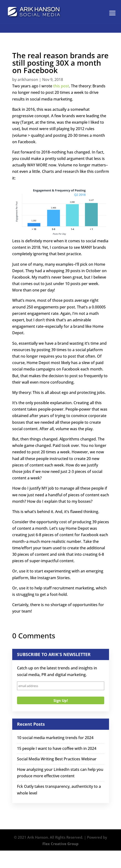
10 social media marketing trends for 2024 (55, 738)
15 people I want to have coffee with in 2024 (57, 748)
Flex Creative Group (60, 844)
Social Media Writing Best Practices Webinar (57, 759)
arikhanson (28, 79)
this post (61, 86)
